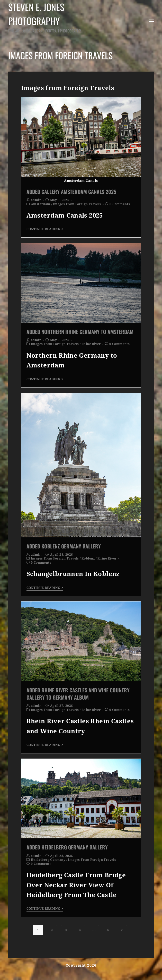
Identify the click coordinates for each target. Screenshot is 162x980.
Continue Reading (45, 229)
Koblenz (88, 558)
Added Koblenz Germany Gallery (64, 546)
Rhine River (91, 344)
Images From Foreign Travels (77, 204)
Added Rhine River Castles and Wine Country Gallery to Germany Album (78, 694)
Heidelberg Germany (48, 860)
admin (36, 200)
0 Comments (120, 204)
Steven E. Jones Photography (51, 17)
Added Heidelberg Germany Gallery (67, 847)
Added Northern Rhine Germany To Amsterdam (80, 332)
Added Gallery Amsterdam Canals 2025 (71, 192)
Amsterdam (41, 204)
